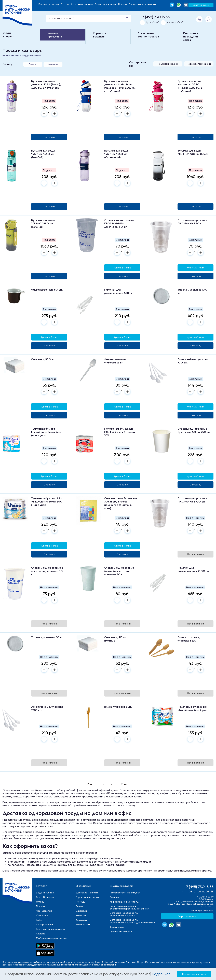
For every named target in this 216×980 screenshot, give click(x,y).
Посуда (33, 64)
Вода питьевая (45, 893)
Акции (56, 4)
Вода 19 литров (45, 897)
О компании (83, 886)
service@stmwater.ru (202, 910)
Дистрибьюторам (121, 886)
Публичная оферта (121, 932)
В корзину (122, 276)
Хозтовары (53, 64)
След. (124, 784)
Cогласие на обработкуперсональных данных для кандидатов (132, 921)
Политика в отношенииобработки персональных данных (129, 907)
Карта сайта (117, 927)
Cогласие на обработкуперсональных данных (124, 914)
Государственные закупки (125, 893)
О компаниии (136, 4)
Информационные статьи (125, 902)
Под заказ (49, 137)
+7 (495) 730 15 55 (155, 17)
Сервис (41, 934)
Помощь (123, 4)
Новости (81, 915)
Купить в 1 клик (122, 268)
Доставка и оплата (82, 4)
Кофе (39, 920)
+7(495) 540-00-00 (205, 897)
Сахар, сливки (44, 924)
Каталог (43, 4)
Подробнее (161, 974)
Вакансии (81, 911)
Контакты (150, 4)
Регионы (114, 897)
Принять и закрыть (194, 974)
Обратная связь (201, 5)
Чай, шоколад (44, 911)
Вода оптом (83, 924)
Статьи (65, 4)
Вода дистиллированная (51, 929)
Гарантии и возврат (106, 4)
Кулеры (40, 902)
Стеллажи (42, 915)
